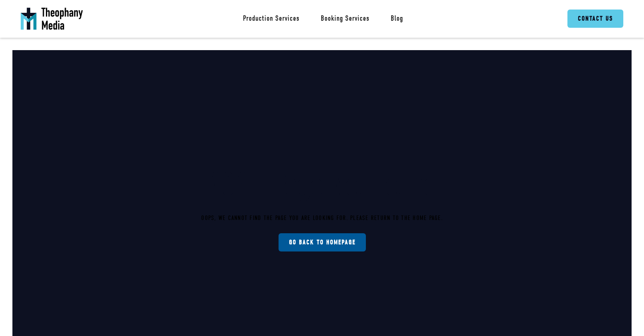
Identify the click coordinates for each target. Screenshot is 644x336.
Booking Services (345, 18)
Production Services (271, 18)
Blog (397, 18)
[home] (52, 19)
